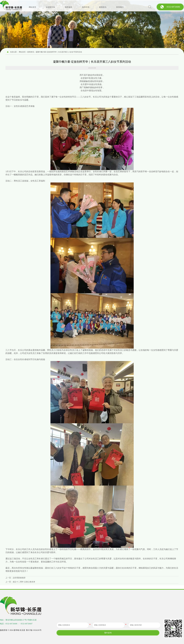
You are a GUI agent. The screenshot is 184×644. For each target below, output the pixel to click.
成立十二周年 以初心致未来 (24, 582)
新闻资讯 (31, 52)
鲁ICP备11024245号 (34, 630)
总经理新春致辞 (19, 578)
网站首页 (22, 52)
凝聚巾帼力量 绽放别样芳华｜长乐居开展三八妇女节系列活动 (59, 52)
